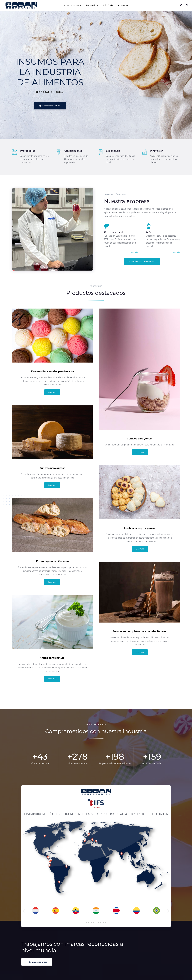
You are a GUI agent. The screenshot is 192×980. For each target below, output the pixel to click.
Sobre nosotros (72, 5)
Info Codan (109, 5)
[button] (24, 911)
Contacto (123, 5)
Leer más (134, 252)
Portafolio (92, 5)
